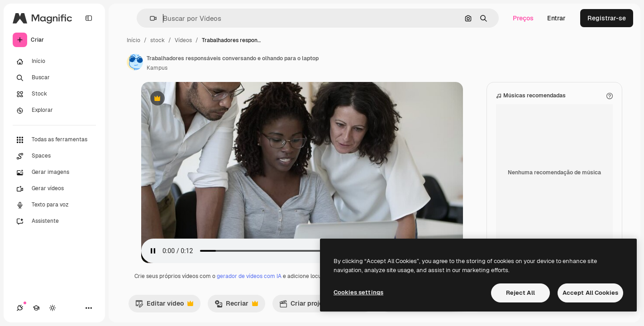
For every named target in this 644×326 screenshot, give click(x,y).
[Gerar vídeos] (54, 189)
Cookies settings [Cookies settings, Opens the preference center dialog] (358, 292)
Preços (523, 18)
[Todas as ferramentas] (54, 140)
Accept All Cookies (590, 293)
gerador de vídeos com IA (249, 276)
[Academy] (36, 308)
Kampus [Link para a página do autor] (157, 68)
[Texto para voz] (54, 205)
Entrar (556, 18)
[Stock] (54, 94)
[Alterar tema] (52, 308)
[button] (150, 18)
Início (134, 40)
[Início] (54, 62)
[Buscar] (54, 78)
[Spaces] (54, 156)
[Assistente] (54, 221)
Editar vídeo (164, 306)
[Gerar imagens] (54, 173)
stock (157, 40)
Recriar (236, 306)
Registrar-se (607, 18)
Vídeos (183, 40)
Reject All (520, 293)
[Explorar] (54, 110)
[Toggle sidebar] (89, 18)
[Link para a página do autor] (135, 62)
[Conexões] (20, 308)
